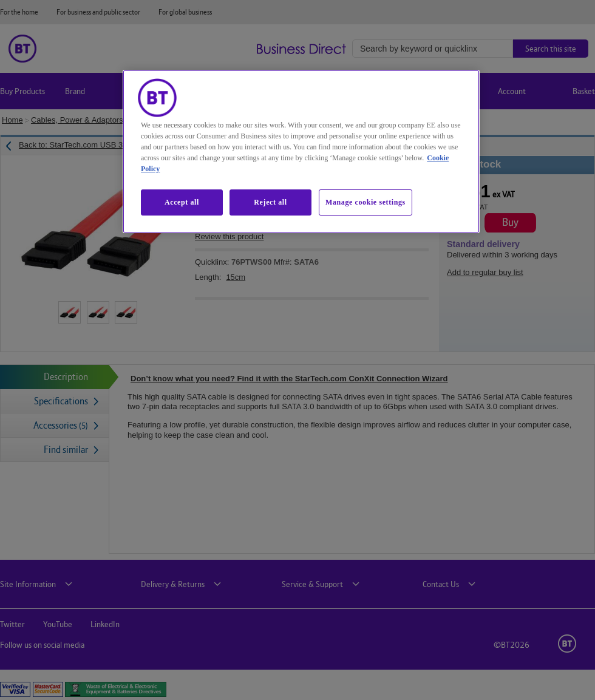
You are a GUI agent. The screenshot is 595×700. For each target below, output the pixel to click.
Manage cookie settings (365, 202)
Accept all (182, 202)
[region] (301, 151)
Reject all (270, 202)
